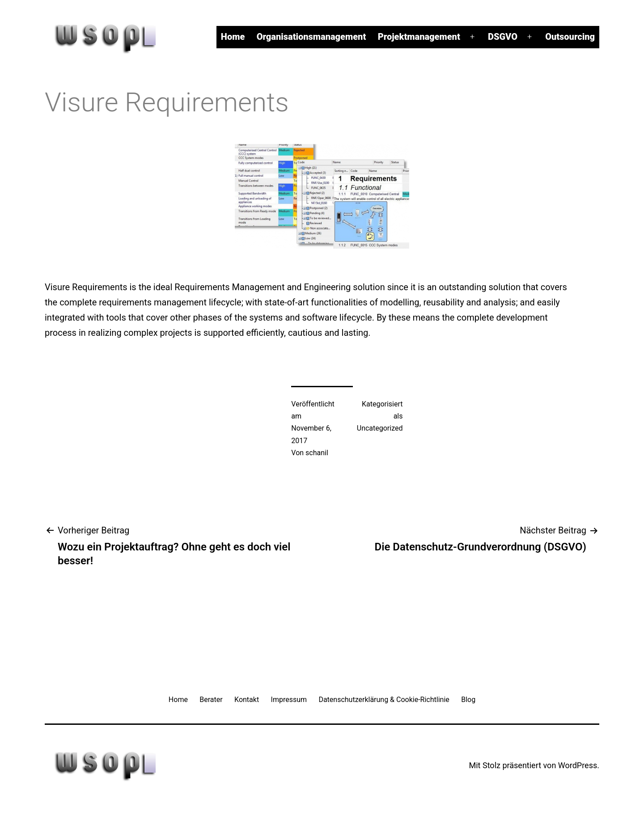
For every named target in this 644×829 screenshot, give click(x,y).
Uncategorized (380, 428)
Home (233, 37)
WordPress (578, 765)
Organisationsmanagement (311, 37)
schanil (317, 453)
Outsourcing (570, 37)
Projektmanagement (419, 37)
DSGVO (503, 37)
